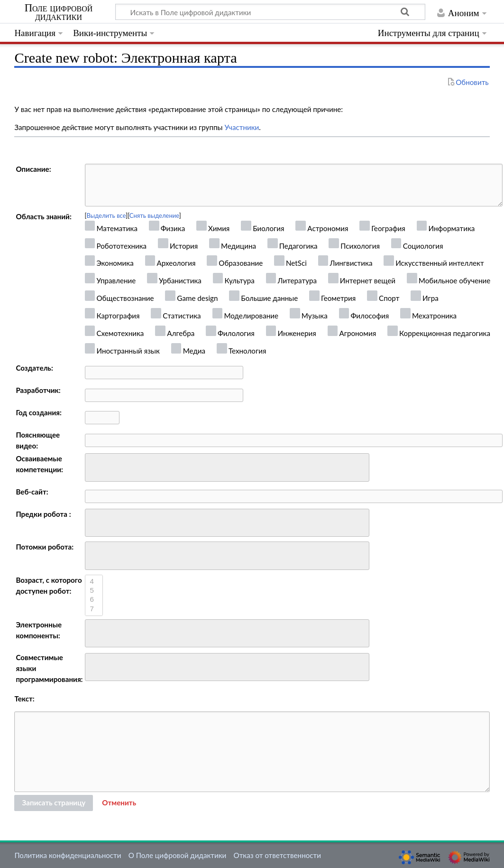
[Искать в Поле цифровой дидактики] (270, 12)
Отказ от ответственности (277, 855)
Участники (242, 127)
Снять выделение (154, 215)
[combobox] (227, 467)
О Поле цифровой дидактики (178, 855)
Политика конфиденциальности (68, 855)
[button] (119, 803)
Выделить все (106, 215)
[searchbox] (94, 466)
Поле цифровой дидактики (59, 12)
